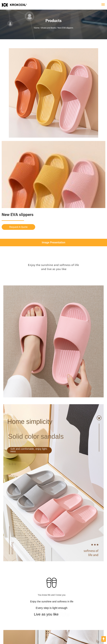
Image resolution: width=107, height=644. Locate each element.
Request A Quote (18, 227)
